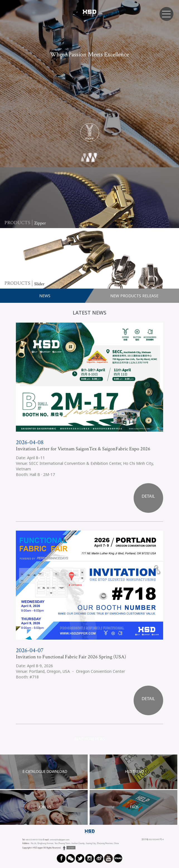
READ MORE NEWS (90, 739)
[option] (89, 84)
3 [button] (95, 158)
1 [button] (84, 158)
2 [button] (89, 158)
